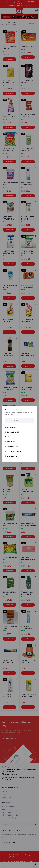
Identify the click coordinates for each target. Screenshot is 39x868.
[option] (19, 427)
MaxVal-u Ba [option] (10, 437)
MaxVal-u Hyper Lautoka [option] (14, 451)
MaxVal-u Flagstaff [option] (12, 446)
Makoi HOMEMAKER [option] (12, 432)
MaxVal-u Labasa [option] (11, 456)
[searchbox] (19, 420)
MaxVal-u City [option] (10, 442)
